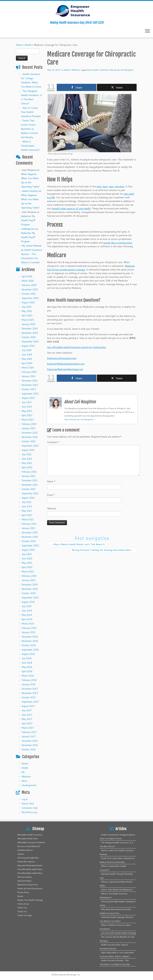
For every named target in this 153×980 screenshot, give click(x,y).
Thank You (22, 908)
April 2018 (27, 671)
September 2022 (30, 446)
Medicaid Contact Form (28, 885)
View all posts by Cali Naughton (80, 419)
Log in (25, 799)
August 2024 (28, 346)
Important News (24, 881)
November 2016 (30, 745)
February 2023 (29, 424)
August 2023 (28, 398)
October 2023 (29, 389)
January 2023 (28, 428)
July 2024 (27, 350)
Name (51, 481)
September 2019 (30, 598)
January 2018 (28, 684)
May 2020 (27, 563)
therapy (114, 70)
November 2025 (30, 289)
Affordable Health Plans (28, 839)
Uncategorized (29, 785)
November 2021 (30, 485)
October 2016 (29, 749)
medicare (104, 70)
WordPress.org (29, 812)
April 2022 (27, 467)
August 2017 (28, 706)
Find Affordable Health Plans (30, 869)
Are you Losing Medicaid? (29, 846)
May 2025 (27, 311)
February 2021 (29, 524)
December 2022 (30, 433)
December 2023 (30, 381)
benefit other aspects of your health (71, 208)
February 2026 (29, 285)
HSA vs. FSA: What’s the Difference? (117, 890)
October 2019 (29, 593)
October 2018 (29, 645)
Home (19, 45)
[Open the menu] (147, 31)
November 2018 (30, 641)
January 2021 (28, 528)
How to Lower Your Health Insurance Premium (31, 112)
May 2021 (27, 511)
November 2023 (30, 385)
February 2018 (29, 680)
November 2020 (30, 537)
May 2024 (27, 359)
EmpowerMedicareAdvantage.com (65, 369)
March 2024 (28, 368)
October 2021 (29, 489)
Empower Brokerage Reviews (30, 865)
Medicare (26, 777)
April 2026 (27, 276)
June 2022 (27, 459)
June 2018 (27, 663)
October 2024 (29, 337)
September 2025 (30, 298)
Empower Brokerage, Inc (69, 975)
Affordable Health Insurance (30, 835)
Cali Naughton (127, 70)
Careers (21, 854)
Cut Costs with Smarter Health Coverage (119, 933)
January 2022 (28, 476)
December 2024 (30, 329)
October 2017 (29, 697)
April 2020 (27, 567)
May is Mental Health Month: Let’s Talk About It (78, 544)
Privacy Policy (23, 892)
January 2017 (28, 736)
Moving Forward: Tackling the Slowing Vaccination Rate (103, 550)
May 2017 (27, 719)
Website (52, 508)
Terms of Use (23, 904)
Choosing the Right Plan (28, 858)
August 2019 (28, 602)
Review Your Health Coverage (30, 900)
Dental (25, 764)
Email (51, 495)
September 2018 (30, 650)
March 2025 (28, 320)
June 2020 (27, 559)
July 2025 (27, 307)
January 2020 (28, 580)
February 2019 (29, 628)
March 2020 (28, 572)
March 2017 (28, 728)
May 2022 (27, 463)
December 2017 (30, 689)
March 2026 (28, 281)
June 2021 (27, 506)
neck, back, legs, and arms (110, 186)
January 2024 (28, 376)
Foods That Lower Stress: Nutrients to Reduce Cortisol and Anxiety (29, 129)
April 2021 (27, 515)
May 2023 (27, 411)
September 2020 (30, 546)
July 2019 (27, 606)
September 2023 (30, 394)
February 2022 (29, 472)
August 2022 (28, 450)
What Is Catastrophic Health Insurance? (30, 146)
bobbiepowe (28, 229)
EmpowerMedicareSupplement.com (66, 364)
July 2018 (27, 658)
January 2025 (28, 324)
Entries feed (28, 804)
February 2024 (29, 372)
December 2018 (30, 637)
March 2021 (28, 519)
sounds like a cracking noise (118, 243)
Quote (20, 896)
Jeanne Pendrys (30, 191)
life (23, 772)
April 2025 (27, 315)
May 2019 (27, 615)
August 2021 (28, 498)
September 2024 (30, 342)
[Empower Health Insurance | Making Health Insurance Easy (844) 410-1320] (76, 11)
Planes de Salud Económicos (30, 889)
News (25, 781)
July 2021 (27, 502)
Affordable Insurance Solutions (31, 842)
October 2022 (29, 441)
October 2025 (29, 294)
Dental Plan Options (26, 862)
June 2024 (27, 355)
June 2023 (27, 407)
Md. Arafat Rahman (32, 246)
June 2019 (27, 611)
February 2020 (29, 576)
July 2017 (27, 710)
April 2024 (27, 363)
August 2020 (28, 550)
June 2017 (27, 715)
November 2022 (30, 437)
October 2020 (29, 541)
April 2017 (27, 723)
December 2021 (30, 480)
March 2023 (28, 420)
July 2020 (27, 554)
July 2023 (27, 402)
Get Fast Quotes (25, 877)
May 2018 (27, 667)
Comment (53, 442)
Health (28, 45)
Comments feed (30, 808)
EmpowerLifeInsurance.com (62, 358)
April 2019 (27, 619)
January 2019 (28, 632)
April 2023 (27, 415)
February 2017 (29, 732)
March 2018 (28, 676)
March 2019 (28, 624)
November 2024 (30, 333)
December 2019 (30, 585)
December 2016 (30, 741)
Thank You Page (25, 915)
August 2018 (28, 654)
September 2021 (30, 493)
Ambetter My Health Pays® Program (28, 220)
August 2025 (28, 302)
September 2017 (30, 702)
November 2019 (30, 589)
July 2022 (27, 454)
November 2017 (30, 693)
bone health (93, 70)
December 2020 (30, 532)
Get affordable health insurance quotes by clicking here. (77, 347)
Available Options (25, 850)
